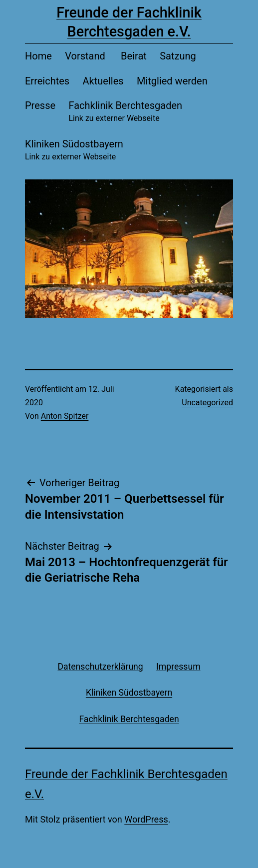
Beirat (134, 56)
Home (38, 56)
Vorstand (86, 56)
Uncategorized (207, 403)
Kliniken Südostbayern (74, 151)
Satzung (178, 56)
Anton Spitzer (65, 416)
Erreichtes (47, 81)
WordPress (146, 819)
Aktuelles (103, 81)
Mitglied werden (172, 81)
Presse (40, 105)
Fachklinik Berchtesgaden (125, 112)
